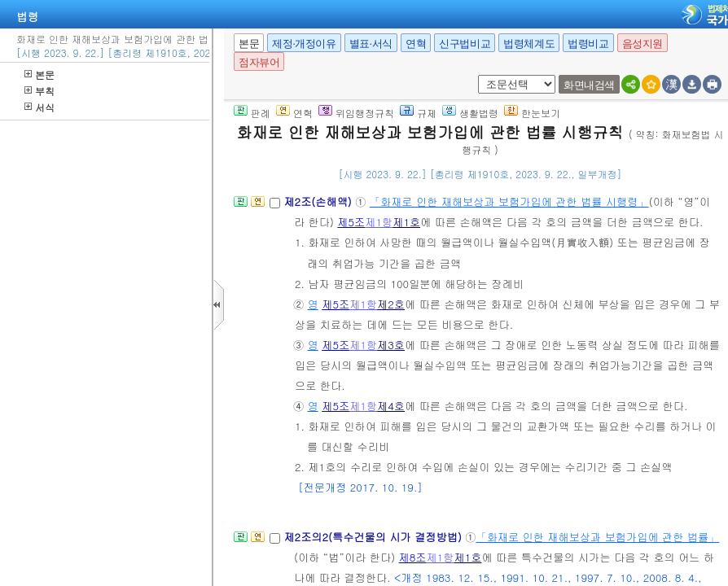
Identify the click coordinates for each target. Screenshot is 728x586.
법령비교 (588, 44)
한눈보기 (532, 113)
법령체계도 (529, 44)
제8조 (413, 557)
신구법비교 (465, 44)
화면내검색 (589, 85)
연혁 (416, 44)
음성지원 (642, 44)
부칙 (39, 91)
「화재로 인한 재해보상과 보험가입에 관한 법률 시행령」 (509, 201)
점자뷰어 (259, 62)
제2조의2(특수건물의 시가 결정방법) (374, 537)
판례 (252, 113)
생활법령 (470, 113)
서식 (39, 107)
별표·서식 (371, 44)
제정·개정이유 (304, 44)
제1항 (379, 222)
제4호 (391, 406)
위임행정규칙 (356, 113)
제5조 (351, 222)
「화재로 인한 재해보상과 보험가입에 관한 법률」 (597, 537)
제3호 (391, 345)
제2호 (391, 304)
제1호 (406, 222)
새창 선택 (475, 75)
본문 (39, 74)
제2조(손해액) (319, 201)
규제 (418, 113)
